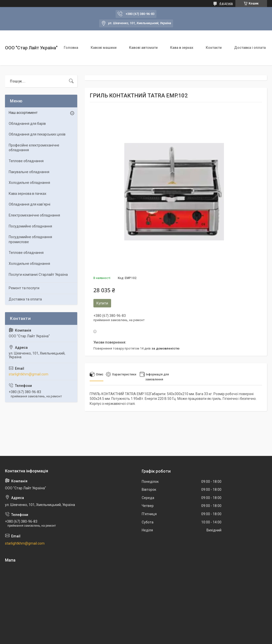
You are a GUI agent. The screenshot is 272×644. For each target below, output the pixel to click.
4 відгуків (226, 3)
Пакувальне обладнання (29, 172)
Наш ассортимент (23, 113)
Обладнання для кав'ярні (30, 204)
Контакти (214, 48)
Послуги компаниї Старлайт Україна (38, 275)
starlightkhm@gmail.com (29, 374)
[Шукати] (71, 81)
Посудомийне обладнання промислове (30, 239)
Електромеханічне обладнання (34, 215)
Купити (102, 303)
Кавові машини (104, 48)
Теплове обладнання (26, 161)
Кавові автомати (143, 48)
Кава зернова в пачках (28, 194)
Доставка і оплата (250, 48)
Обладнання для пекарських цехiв (37, 134)
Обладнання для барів (27, 124)
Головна (71, 48)
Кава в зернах (182, 48)
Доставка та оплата (25, 299)
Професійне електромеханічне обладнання (34, 148)
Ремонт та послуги (24, 288)
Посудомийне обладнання (30, 226)
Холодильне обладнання (29, 183)
